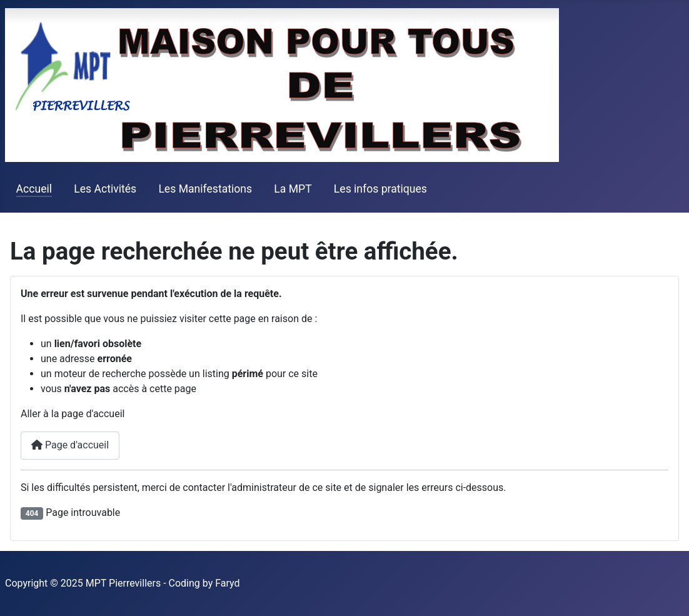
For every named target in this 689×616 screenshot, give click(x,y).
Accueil (34, 189)
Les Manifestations (205, 189)
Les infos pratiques (380, 189)
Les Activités (105, 189)
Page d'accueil (70, 445)
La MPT (293, 189)
